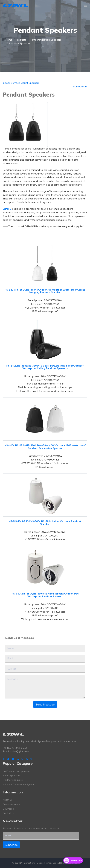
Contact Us (9, 813)
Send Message (45, 704)
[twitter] (8, 759)
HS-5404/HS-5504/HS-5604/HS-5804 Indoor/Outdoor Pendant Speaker (45, 523)
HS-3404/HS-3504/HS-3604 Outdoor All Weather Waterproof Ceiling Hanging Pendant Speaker (45, 291)
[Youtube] (13, 759)
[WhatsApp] (31, 759)
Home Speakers (11, 775)
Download (8, 809)
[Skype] (27, 759)
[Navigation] (86, 5)
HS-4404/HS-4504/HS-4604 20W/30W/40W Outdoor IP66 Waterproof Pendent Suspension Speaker (45, 447)
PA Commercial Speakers (17, 771)
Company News (11, 804)
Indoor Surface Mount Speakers (21, 83)
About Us (8, 800)
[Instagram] (22, 759)
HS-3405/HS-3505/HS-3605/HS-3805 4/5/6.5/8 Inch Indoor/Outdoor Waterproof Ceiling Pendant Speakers (45, 367)
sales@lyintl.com (20, 751)
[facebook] (4, 759)
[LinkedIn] (18, 759)
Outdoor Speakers (13, 780)
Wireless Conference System (19, 784)
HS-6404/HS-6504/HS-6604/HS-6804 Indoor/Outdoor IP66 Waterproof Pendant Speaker (45, 595)
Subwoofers (80, 87)
